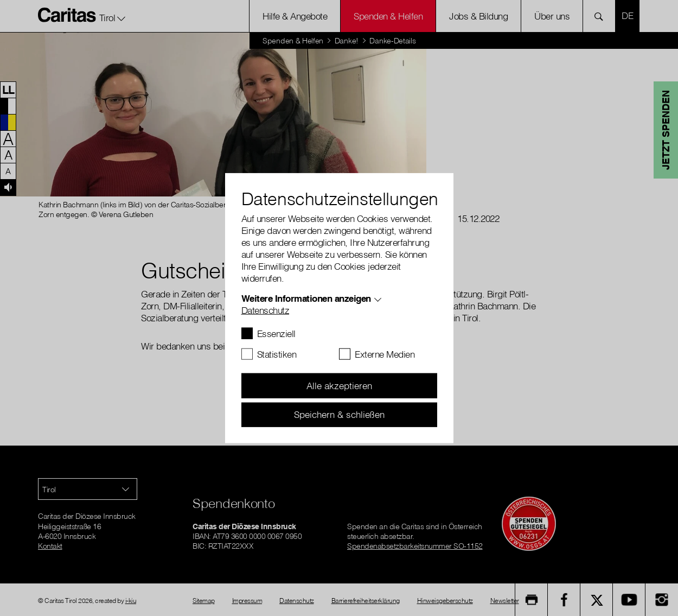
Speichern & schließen (339, 414)
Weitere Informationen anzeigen (306, 298)
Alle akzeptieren (339, 386)
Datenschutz (266, 310)
